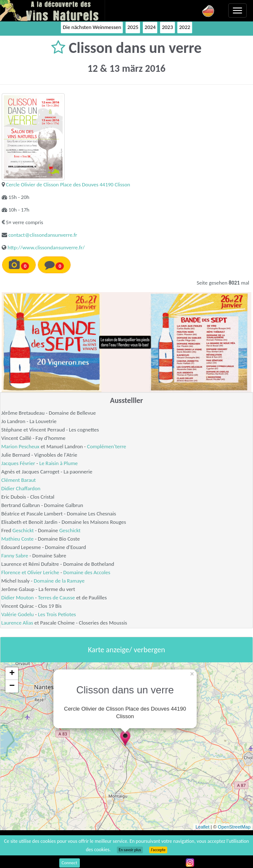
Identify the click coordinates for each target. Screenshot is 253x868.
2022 (184, 27)
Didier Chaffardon (21, 488)
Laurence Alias (17, 623)
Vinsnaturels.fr (53, 10)
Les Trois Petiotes (57, 614)
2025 (133, 27)
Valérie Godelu (17, 614)
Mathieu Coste (17, 539)
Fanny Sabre (15, 556)
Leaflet (202, 827)
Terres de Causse (56, 597)
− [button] (12, 686)
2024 (150, 27)
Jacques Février (18, 463)
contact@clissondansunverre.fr (43, 235)
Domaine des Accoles (87, 572)
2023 (167, 27)
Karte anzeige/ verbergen (126, 650)
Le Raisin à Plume (58, 463)
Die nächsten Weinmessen (92, 27)
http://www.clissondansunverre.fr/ (46, 247)
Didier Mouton (17, 597)
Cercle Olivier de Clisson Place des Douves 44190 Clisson (68, 184)
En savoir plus (130, 850)
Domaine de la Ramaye (59, 581)
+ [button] (12, 674)
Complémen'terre (107, 446)
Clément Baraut (18, 480)
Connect (70, 863)
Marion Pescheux (20, 446)
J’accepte (158, 850)
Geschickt (23, 530)
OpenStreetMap (234, 827)
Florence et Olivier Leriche (30, 572)
